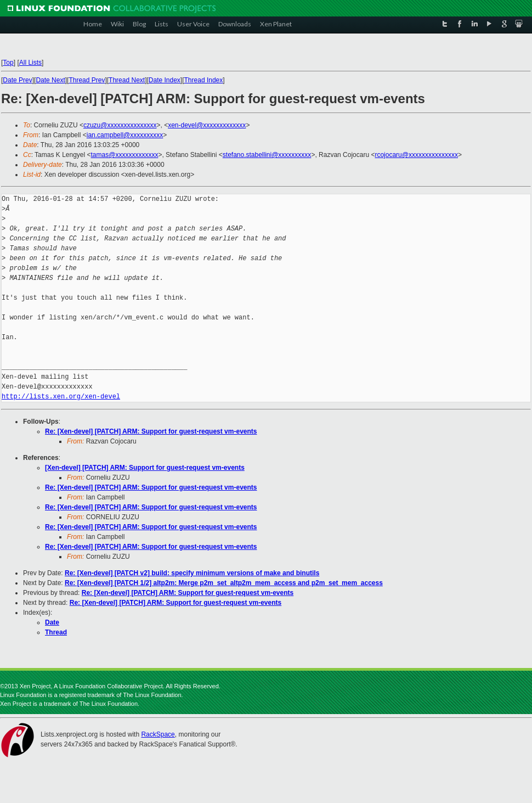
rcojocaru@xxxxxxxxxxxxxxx (416, 155)
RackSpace (158, 734)
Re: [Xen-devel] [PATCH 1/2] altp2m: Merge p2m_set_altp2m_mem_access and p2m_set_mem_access (224, 583)
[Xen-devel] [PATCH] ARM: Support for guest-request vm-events (145, 468)
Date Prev (17, 80)
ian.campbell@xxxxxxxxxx (125, 135)
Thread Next (127, 80)
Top (8, 63)
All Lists (30, 63)
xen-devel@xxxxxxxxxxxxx (207, 125)
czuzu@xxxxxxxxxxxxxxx (120, 125)
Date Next (50, 80)
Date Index (165, 80)
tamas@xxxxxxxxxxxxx (125, 155)
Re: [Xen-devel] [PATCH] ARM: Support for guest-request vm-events (151, 431)
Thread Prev (87, 80)
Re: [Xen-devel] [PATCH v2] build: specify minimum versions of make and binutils (192, 573)
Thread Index (204, 80)
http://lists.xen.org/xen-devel (61, 397)
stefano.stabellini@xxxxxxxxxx (267, 155)
